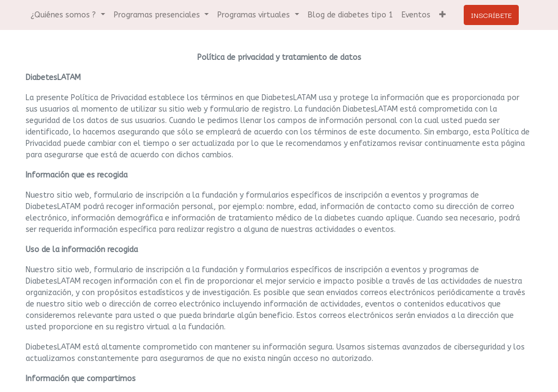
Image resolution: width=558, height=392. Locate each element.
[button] (442, 15)
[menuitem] (350, 15)
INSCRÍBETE (491, 15)
